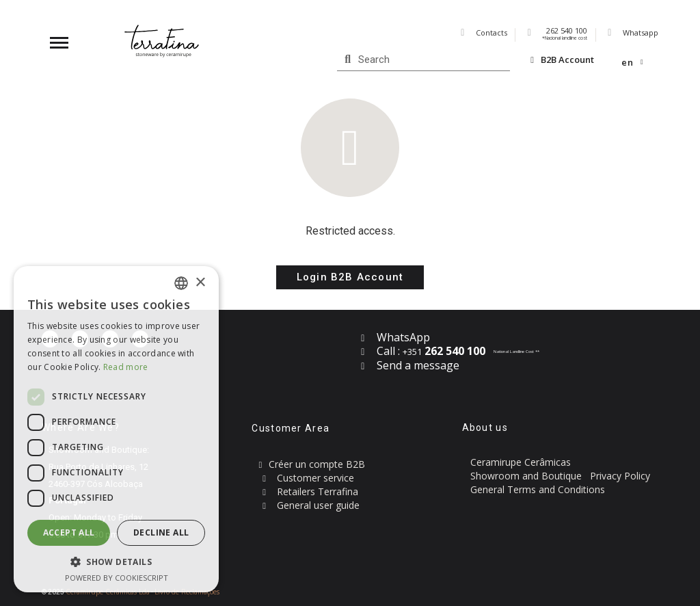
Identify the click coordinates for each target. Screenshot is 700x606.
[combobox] (181, 283)
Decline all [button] (161, 532)
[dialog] (116, 429)
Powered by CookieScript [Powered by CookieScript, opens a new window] (117, 578)
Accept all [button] (69, 532)
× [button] (200, 283)
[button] (350, 277)
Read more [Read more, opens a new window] (126, 367)
